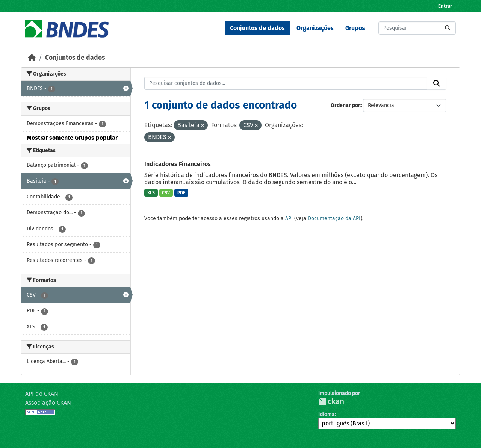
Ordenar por (346, 105)
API (289, 219)
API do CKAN (42, 394)
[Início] (32, 58)
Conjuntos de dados (257, 28)
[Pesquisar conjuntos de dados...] (417, 28)
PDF (181, 193)
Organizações (315, 28)
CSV (166, 193)
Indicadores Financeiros (178, 164)
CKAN (331, 401)
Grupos (355, 28)
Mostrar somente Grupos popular (72, 138)
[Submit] (448, 28)
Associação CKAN (48, 403)
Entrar (445, 6)
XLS (151, 193)
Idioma (327, 414)
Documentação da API (334, 219)
